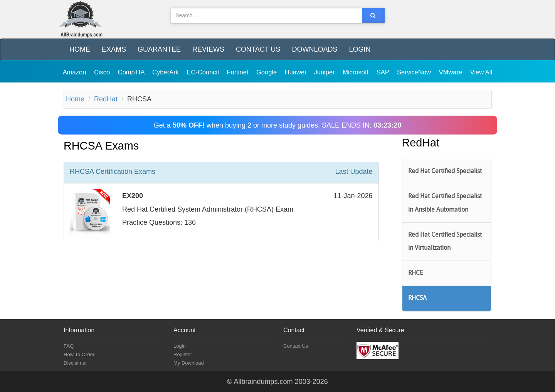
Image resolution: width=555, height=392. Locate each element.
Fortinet (239, 72)
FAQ (69, 346)
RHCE (415, 273)
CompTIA (132, 72)
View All (481, 72)
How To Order (79, 354)
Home (80, 49)
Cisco (103, 72)
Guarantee (159, 49)
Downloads (314, 49)
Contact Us (258, 49)
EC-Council (203, 72)
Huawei (296, 72)
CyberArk (166, 72)
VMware (452, 72)
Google (267, 72)
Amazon (75, 72)
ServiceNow (415, 72)
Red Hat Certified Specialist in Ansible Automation (445, 203)
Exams (114, 49)
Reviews (208, 49)
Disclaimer (75, 363)
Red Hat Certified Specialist (445, 172)
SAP (384, 72)
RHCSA (417, 298)
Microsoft (357, 72)
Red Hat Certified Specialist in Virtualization (445, 242)
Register (183, 354)
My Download (189, 363)
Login (360, 49)
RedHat (106, 99)
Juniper (325, 72)
